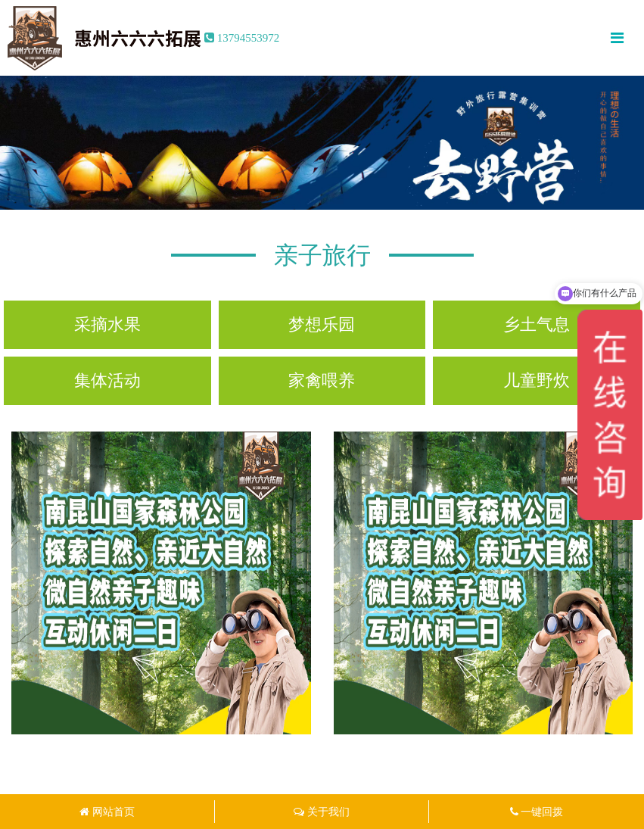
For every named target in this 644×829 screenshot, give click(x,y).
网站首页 (107, 812)
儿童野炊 (537, 380)
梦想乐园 (322, 324)
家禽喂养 (322, 380)
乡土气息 (537, 324)
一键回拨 (537, 812)
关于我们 (322, 812)
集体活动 (107, 380)
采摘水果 (107, 324)
